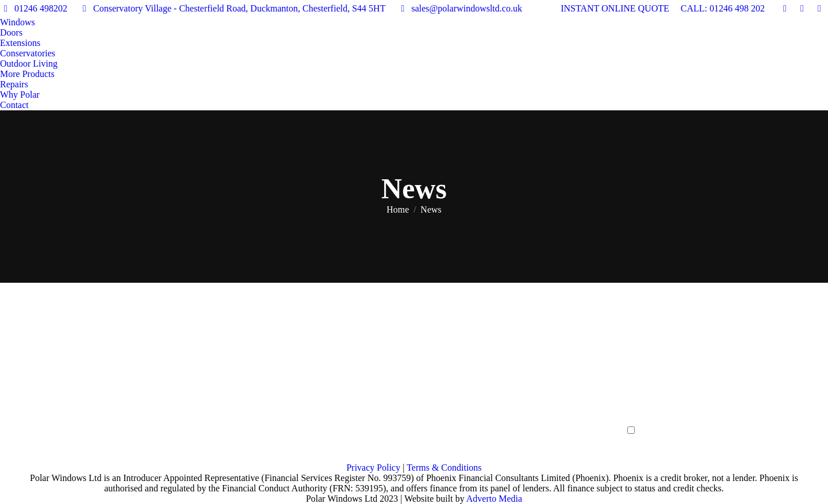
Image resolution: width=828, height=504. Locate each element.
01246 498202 (34, 9)
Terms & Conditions (444, 468)
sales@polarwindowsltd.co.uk (459, 9)
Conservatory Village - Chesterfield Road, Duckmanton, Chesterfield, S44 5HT (232, 9)
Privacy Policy (373, 468)
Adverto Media (494, 499)
